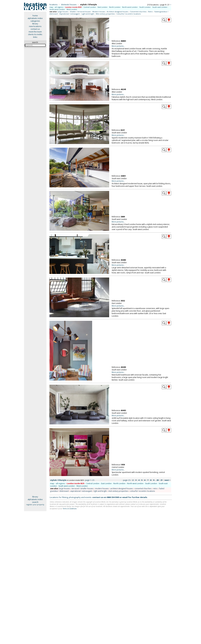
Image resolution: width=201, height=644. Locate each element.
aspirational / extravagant (81, 491)
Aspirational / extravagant (70, 14)
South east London (160, 7)
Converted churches (138, 12)
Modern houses (99, 12)
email (125, 497)
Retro (150, 12)
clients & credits (35, 34)
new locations (35, 26)
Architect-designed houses (117, 12)
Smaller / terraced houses (80, 12)
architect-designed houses (122, 489)
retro (155, 489)
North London (115, 7)
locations (54, 4)
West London (72, 9)
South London (145, 7)
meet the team (35, 32)
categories (35, 21)
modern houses (102, 489)
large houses (64, 489)
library (35, 24)
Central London (90, 7)
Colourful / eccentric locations (129, 14)
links (35, 37)
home (35, 16)
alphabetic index (35, 18)
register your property (35, 504)
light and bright (100, 491)
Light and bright (88, 14)
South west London (57, 9)
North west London (130, 7)
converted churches (143, 489)
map (51, 7)
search (35, 502)
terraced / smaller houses (83, 489)
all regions (59, 7)
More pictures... (118, 46)
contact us (35, 29)
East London (103, 7)
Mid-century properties (105, 14)
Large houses (63, 12)
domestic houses (69, 4)
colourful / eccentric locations (142, 491)
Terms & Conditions (70, 509)
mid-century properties (118, 491)
